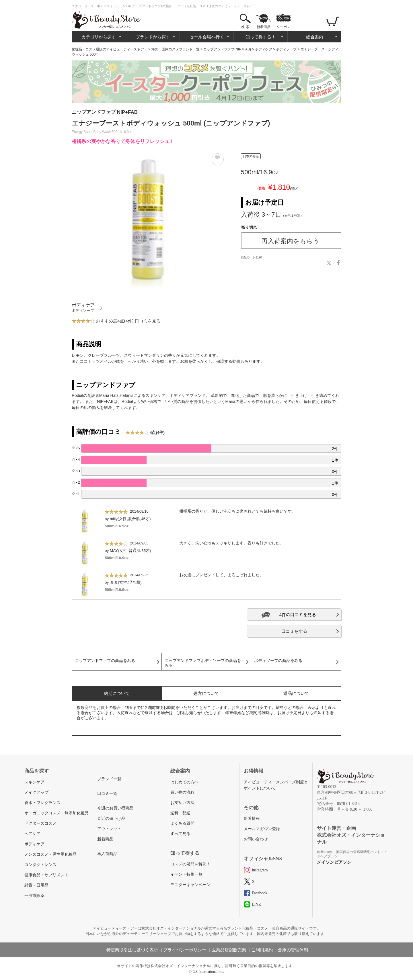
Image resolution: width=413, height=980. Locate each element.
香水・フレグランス (42, 803)
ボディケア (264, 49)
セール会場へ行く (207, 37)
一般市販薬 (34, 896)
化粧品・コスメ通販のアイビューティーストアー (110, 49)
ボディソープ (286, 49)
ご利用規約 (262, 950)
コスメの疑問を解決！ (190, 864)
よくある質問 (182, 823)
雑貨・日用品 (36, 885)
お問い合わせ (256, 839)
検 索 (245, 27)
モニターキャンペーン (190, 885)
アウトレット (109, 829)
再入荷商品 (107, 854)
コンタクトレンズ (40, 865)
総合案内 (315, 37)
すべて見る (180, 834)
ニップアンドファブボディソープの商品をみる (203, 663)
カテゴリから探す (99, 37)
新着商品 (264, 27)
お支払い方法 (182, 803)
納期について (117, 693)
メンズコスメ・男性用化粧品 (50, 854)
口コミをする (294, 631)
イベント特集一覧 (186, 874)
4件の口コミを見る (298, 615)
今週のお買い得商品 (115, 808)
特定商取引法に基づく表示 (132, 950)
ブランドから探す (153, 37)
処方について (206, 693)
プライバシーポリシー (185, 950)
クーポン (283, 27)
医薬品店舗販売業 (229, 950)
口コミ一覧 (107, 794)
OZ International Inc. (209, 972)
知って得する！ (261, 37)
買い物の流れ (182, 792)
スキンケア (34, 782)
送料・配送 (180, 813)
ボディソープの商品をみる (278, 661)
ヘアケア (32, 834)
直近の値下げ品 (111, 819)
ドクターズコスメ (40, 823)
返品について (296, 693)
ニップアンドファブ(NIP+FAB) (227, 49)
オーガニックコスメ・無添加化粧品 (57, 813)
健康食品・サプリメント (46, 875)
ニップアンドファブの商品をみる (105, 661)
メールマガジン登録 (262, 829)
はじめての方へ (184, 782)
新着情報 (252, 819)
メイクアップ (36, 792)
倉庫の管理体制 (293, 950)
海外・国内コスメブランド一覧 (176, 49)
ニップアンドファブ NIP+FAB (105, 112)
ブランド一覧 (109, 779)
